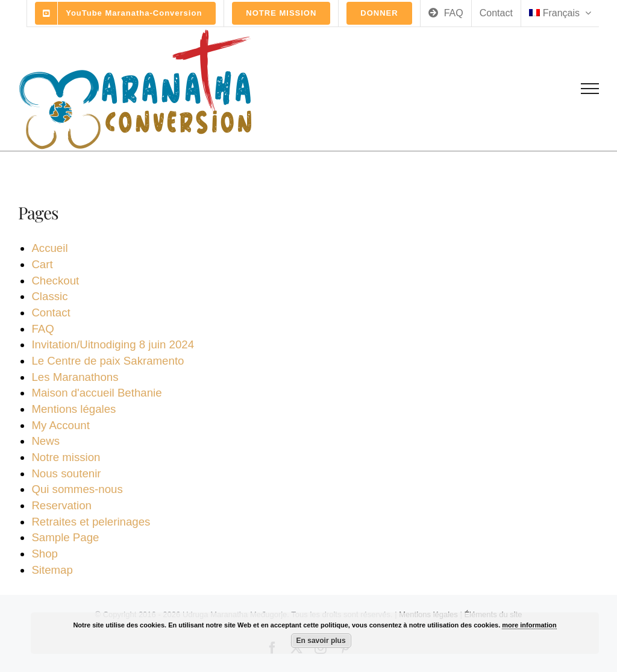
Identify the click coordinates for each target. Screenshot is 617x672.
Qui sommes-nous (77, 489)
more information (529, 625)
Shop (45, 554)
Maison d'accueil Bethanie (96, 393)
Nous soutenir (66, 473)
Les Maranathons (75, 377)
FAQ (42, 329)
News (45, 441)
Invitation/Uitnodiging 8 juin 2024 (113, 344)
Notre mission (66, 457)
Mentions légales (74, 409)
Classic (49, 296)
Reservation (61, 505)
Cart (42, 264)
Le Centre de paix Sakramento (108, 361)
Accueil (49, 248)
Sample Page (65, 537)
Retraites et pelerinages (91, 522)
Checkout (55, 281)
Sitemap (52, 570)
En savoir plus (321, 641)
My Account (60, 425)
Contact (51, 312)
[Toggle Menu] (590, 89)
